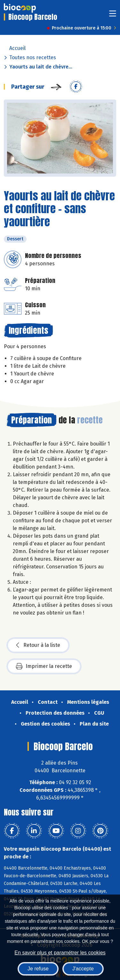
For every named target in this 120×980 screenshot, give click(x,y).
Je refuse (38, 969)
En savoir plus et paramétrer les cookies (60, 953)
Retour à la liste (38, 645)
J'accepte (83, 969)
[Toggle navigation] (113, 16)
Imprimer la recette (44, 666)
